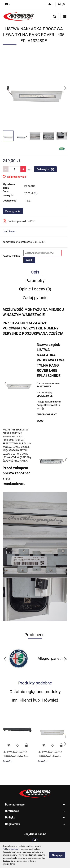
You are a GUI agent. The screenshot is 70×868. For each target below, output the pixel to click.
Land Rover (9, 232)
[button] (61, 4)
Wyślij (29, 260)
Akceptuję (57, 855)
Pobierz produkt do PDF (19, 221)
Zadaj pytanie (13, 211)
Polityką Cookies (10, 849)
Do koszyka (45, 169)
